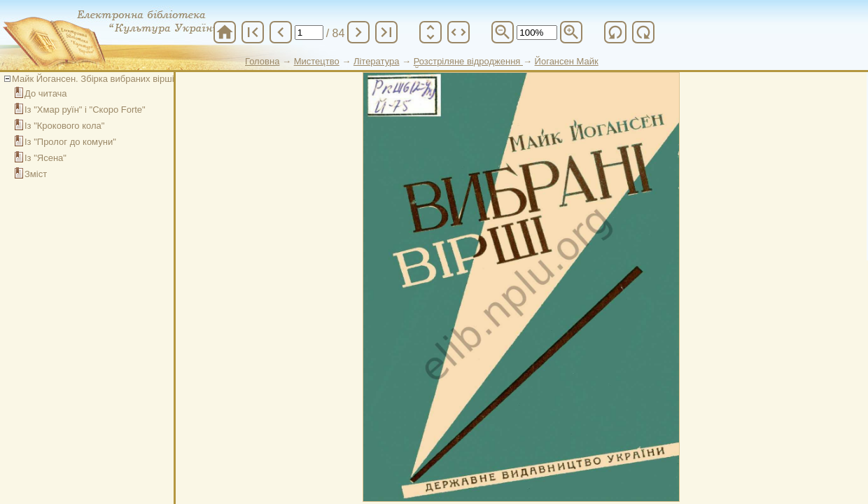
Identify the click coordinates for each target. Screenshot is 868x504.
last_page (386, 32)
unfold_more (430, 32)
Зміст (36, 174)
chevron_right (358, 32)
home (225, 32)
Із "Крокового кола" (64, 126)
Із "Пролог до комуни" (70, 142)
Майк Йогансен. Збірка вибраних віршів (95, 79)
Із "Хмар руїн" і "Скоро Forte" (85, 110)
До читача (46, 93)
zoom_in (571, 32)
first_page (253, 32)
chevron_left (281, 32)
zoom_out (503, 32)
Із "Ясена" (45, 158)
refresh (615, 32)
